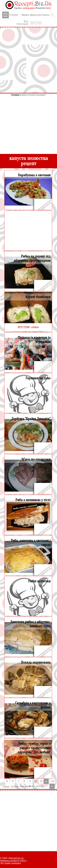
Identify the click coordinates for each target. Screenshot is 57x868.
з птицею (35, 327)
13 (53, 781)
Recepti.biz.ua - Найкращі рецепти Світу (13, 859)
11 (41, 781)
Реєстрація (23, 24)
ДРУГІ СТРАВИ (24, 327)
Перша (6, 786)
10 (36, 781)
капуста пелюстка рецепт (34, 95)
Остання (15, 786)
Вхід (26, 21)
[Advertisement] (28, 60)
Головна (15, 95)
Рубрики (10, 15)
